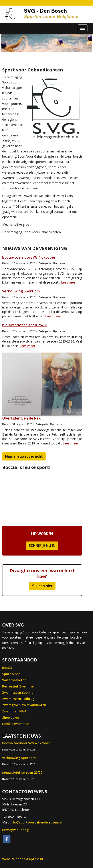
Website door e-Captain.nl (23, 859)
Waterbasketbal (15, 680)
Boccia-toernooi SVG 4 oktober (29, 257)
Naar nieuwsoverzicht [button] (24, 456)
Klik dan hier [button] (42, 586)
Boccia (7, 668)
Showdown (11, 717)
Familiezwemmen (16, 724)
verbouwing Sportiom (21, 291)
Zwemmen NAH (14, 711)
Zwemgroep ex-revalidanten (24, 705)
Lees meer (69, 282)
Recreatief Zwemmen (19, 686)
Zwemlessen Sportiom (19, 693)
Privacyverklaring (15, 830)
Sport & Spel (12, 674)
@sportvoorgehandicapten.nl (36, 822)
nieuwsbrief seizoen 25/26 (25, 325)
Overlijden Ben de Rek (21, 418)
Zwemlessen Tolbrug (18, 699)
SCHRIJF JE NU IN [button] (42, 546)
